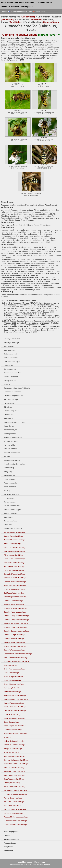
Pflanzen (15, 7)
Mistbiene (7, 737)
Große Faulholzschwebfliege (14, 669)
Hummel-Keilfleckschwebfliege (15, 696)
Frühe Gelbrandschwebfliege (14, 563)
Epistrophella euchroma (12, 392)
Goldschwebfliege (10, 665)
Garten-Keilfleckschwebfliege (14, 574)
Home (4, 3)
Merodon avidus (10, 445)
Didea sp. (7, 384)
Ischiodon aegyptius (11, 430)
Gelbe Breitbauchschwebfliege (15, 585)
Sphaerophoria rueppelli (13, 510)
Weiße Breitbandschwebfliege (15, 809)
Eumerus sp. (8, 415)
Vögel (22, 3)
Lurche (49, 3)
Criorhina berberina (11, 377)
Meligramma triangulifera (13, 437)
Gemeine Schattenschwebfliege (15, 627)
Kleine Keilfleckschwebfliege (14, 718)
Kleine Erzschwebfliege (12, 715)
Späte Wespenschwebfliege (14, 779)
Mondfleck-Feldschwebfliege (14, 745)
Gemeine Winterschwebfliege (15, 642)
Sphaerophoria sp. (10, 513)
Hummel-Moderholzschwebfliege (16, 699)
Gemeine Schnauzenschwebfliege (16, 631)
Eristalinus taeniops (11, 400)
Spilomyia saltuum (10, 521)
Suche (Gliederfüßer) (12, 839)
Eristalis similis (9, 403)
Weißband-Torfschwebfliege (14, 802)
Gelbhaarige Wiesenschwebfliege (16, 597)
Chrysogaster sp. (10, 369)
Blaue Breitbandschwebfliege (14, 532)
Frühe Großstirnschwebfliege (14, 566)
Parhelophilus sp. (10, 475)
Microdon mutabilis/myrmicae (14, 464)
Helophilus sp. (9, 426)
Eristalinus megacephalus (13, 396)
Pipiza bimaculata (10, 483)
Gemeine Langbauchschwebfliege (16, 616)
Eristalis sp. (8, 407)
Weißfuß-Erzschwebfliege (13, 813)
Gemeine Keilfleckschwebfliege (15, 608)
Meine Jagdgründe (11, 832)
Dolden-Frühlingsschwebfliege (15, 548)
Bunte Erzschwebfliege (12, 544)
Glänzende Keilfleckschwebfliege (16, 658)
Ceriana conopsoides (11, 354)
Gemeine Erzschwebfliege (13, 601)
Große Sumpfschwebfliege (14, 677)
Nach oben (41, 12)
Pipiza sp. (7, 491)
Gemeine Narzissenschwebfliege (16, 623)
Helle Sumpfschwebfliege (13, 688)
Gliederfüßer (13, 3)
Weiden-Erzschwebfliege (13, 798)
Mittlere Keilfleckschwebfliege (15, 741)
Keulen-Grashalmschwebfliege (15, 711)
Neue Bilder (8, 851)
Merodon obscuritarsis (12, 453)
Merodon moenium (11, 449)
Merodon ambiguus (11, 441)
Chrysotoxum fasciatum (12, 373)
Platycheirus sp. (10, 498)
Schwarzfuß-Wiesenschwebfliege (16, 764)
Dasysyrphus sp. (10, 381)
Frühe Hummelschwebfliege (14, 570)
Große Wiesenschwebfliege (14, 684)
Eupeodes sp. (9, 418)
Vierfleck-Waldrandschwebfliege (15, 794)
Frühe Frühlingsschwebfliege (14, 559)
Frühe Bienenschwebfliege (14, 555)
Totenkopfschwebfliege (12, 783)
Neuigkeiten (8, 847)
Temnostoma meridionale (13, 529)
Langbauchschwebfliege (13, 730)
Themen (7, 836)
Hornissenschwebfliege (12, 692)
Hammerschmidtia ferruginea (14, 422)
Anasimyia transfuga (11, 343)
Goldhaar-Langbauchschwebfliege (16, 661)
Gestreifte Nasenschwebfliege (15, 646)
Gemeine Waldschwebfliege (14, 639)
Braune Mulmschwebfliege (13, 536)
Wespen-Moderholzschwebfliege (16, 817)
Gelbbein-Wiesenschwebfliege (15, 582)
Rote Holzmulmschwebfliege (14, 756)
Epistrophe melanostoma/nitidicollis (17, 388)
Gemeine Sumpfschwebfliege (15, 635)
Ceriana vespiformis (11, 358)
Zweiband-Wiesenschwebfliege (15, 825)
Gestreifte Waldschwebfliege (14, 650)
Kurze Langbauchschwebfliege (15, 726)
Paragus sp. (8, 472)
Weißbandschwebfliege (12, 805)
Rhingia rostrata (10, 502)
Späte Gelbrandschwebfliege (14, 771)
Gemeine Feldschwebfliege (14, 604)
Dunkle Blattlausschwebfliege (15, 551)
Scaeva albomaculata (12, 506)
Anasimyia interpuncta (12, 339)
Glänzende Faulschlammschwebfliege (18, 654)
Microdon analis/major (12, 460)
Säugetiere (30, 3)
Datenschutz (40, 862)
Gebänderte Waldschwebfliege (15, 578)
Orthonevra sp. (9, 468)
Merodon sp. (8, 456)
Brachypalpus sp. (10, 350)
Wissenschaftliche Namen (23, 12)
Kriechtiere (40, 3)
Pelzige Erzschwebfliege (13, 749)
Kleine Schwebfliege (11, 722)
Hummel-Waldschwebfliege (14, 703)
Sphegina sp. (9, 517)
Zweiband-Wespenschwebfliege (15, 821)
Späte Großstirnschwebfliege (14, 775)
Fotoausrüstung (10, 843)
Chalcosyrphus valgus (12, 362)
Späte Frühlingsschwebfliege (14, 768)
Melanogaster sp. (10, 434)
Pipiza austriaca (10, 479)
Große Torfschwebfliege (12, 680)
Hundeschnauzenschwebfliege (15, 707)
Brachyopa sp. (9, 346)
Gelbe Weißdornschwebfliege (15, 589)
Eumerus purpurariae (11, 411)
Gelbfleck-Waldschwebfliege (14, 593)
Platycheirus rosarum (11, 494)
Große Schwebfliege (11, 673)
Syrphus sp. (8, 525)
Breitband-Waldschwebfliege (14, 540)
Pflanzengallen (26, 7)
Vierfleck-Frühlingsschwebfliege (15, 790)
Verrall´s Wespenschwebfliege (15, 787)
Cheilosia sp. (8, 365)
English (5, 12)
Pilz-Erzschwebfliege (11, 752)
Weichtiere (6, 7)
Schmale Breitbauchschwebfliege (16, 760)
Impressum (28, 862)
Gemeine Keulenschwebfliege (15, 612)
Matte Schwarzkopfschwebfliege (16, 733)
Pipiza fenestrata (10, 487)
